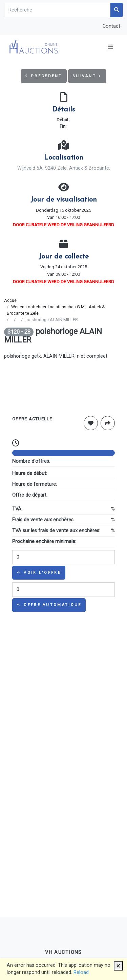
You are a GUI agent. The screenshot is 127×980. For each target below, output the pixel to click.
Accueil (11, 300)
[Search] (57, 10)
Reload (81, 972)
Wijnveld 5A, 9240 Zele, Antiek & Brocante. (64, 168)
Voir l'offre (39, 573)
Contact (111, 26)
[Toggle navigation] (110, 47)
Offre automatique (49, 605)
